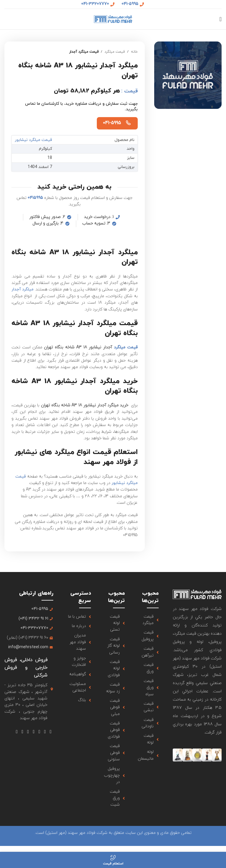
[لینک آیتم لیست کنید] (149, 620)
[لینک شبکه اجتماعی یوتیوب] (34, 732)
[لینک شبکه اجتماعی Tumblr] (28, 732)
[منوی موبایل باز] (221, 19)
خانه (134, 52)
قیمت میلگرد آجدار (84, 52)
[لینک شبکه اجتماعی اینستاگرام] (39, 732)
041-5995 (112, 123)
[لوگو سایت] (113, 19)
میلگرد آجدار (23, 289)
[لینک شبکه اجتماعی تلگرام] (17, 732)
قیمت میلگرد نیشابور (34, 140)
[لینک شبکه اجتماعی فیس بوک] (50, 732)
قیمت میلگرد (115, 52)
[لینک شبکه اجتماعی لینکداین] (23, 732)
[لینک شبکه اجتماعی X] (45, 732)
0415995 (35, 198)
